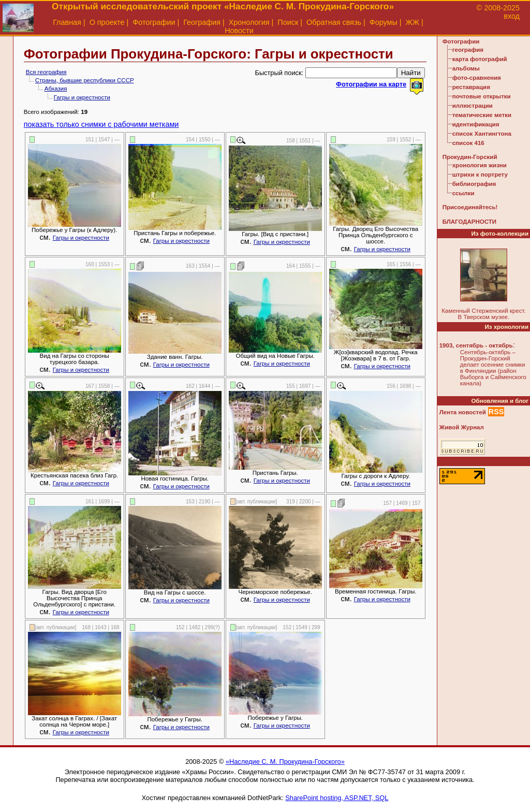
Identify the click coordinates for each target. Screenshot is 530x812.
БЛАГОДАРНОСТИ (469, 222)
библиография (474, 184)
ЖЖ (413, 22)
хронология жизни (480, 165)
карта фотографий (480, 59)
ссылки (463, 193)
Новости (239, 31)
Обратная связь (334, 22)
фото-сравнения (477, 78)
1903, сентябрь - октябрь (476, 345)
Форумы (384, 22)
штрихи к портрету (480, 175)
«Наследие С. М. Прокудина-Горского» (285, 762)
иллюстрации (473, 106)
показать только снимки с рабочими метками (101, 124)
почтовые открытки (482, 96)
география (468, 50)
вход (512, 16)
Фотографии (154, 22)
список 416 (468, 143)
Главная (67, 22)
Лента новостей (463, 412)
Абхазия (56, 89)
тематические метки (482, 115)
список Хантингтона (482, 134)
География (202, 22)
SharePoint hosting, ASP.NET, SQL (337, 798)
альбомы (466, 68)
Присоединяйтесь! (470, 207)
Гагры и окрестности (82, 97)
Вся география (46, 72)
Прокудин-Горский (470, 157)
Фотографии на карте (371, 84)
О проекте (107, 22)
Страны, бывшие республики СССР (85, 80)
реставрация (471, 87)
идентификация (476, 124)
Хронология (249, 22)
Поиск (288, 22)
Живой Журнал (462, 427)
